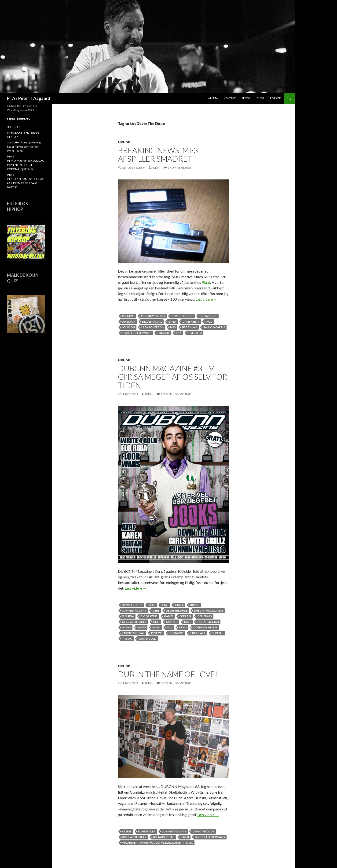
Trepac (127, 639)
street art (198, 633)
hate (188, 622)
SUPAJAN (218, 633)
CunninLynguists (153, 316)
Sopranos (176, 633)
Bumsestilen (147, 831)
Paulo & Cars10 (214, 327)
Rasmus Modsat (133, 633)
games (169, 616)
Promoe (164, 333)
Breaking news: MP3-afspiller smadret (159, 154)
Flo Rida (128, 616)
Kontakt (230, 98)
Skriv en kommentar (176, 394)
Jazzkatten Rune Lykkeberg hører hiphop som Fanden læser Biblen (24, 147)
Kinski (156, 627)
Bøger (195, 605)
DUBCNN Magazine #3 (209, 611)
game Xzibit (191, 322)
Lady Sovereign (152, 327)
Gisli (156, 622)
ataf (165, 605)
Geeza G (185, 616)
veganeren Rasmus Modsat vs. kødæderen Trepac (157, 843)
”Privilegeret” (132, 605)
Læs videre (206, 299)
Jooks (126, 627)
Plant (206, 282)
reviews (157, 633)
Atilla (179, 605)
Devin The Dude (182, 316)
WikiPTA (213, 98)
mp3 (173, 327)
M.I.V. (170, 627)
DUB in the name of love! (168, 674)
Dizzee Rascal (152, 322)
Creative (128, 316)
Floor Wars (149, 616)
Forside (275, 98)
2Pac (152, 605)
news (183, 627)
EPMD (172, 322)
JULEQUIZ (14, 127)
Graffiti (172, 622)
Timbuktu (195, 333)
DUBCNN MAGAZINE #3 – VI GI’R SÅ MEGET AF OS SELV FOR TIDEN (173, 377)
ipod (209, 322)
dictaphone (208, 316)
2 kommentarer (179, 168)
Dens (156, 611)
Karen (142, 627)
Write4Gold (147, 639)
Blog (260, 98)
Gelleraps (205, 616)
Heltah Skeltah (208, 622)
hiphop (124, 142)
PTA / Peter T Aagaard (29, 98)
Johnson (128, 327)
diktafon (129, 322)
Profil (246, 98)
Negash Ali (190, 327)
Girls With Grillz (134, 622)
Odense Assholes (205, 627)
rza (179, 333)
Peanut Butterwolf (137, 333)
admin (156, 168)
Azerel (127, 831)
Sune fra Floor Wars (210, 837)
